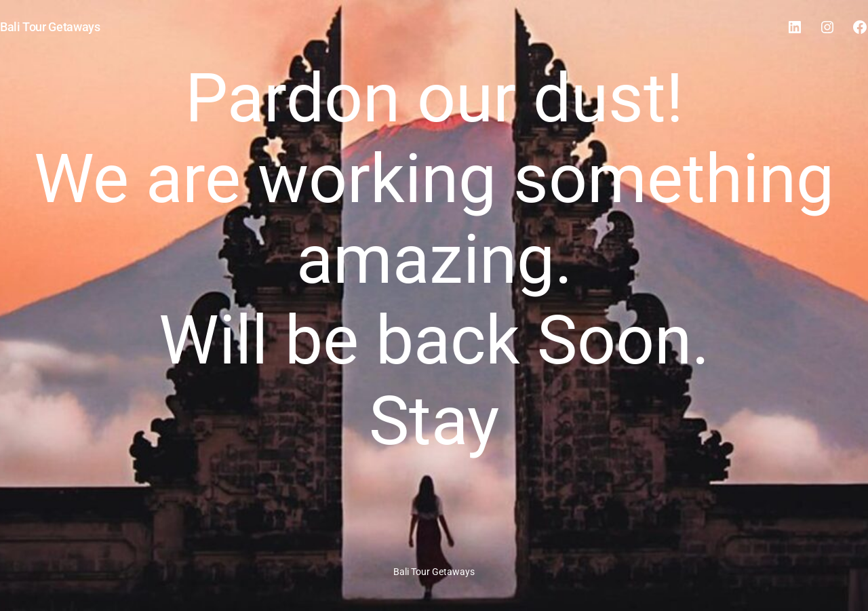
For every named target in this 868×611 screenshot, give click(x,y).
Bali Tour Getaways (50, 27)
